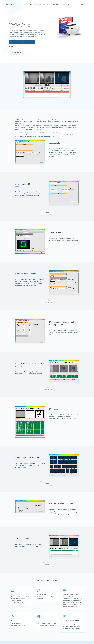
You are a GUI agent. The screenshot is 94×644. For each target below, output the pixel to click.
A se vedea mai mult (17, 53)
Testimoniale (47, 5)
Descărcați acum (47, 213)
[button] (47, 84)
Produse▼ (55, 5)
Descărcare (15, 42)
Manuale (70, 5)
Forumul (63, 5)
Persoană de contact (81, 5)
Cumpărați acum (28, 42)
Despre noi (38, 5)
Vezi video (12, 47)
